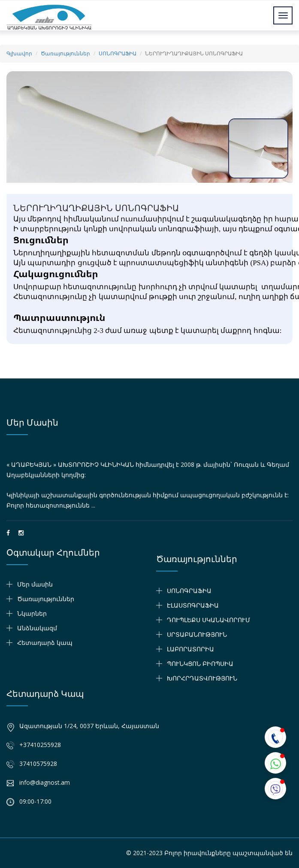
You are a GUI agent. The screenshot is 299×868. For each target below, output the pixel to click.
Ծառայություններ (65, 53)
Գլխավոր (19, 53)
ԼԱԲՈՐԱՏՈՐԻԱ (190, 649)
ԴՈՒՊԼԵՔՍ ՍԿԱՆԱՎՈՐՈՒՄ (208, 620)
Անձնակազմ (37, 628)
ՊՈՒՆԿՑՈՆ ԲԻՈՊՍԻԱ (200, 664)
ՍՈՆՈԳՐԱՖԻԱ (118, 53)
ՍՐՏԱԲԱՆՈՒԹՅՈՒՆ (197, 634)
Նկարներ (32, 613)
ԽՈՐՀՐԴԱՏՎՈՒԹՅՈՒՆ (202, 678)
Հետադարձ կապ (45, 643)
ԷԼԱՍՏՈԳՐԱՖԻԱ (193, 605)
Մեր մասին (32, 423)
